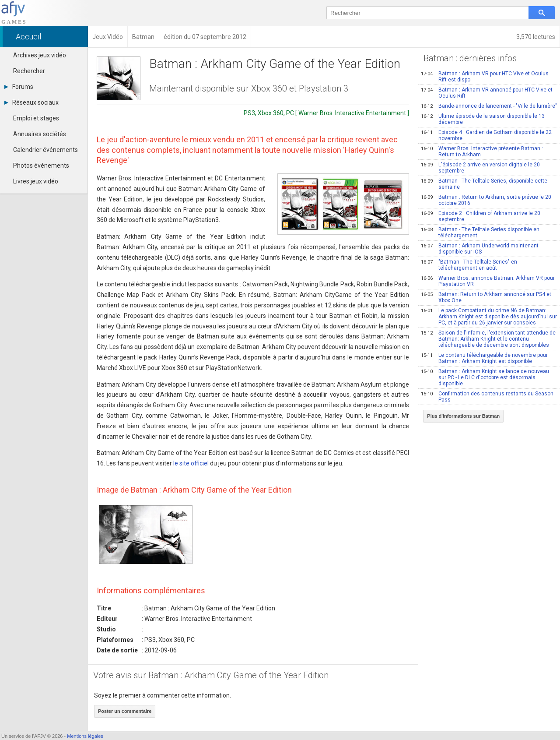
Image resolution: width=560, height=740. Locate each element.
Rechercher (29, 71)
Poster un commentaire (125, 711)
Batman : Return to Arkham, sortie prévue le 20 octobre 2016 (486, 200)
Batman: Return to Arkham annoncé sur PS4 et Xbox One (486, 297)
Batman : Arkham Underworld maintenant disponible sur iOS (480, 249)
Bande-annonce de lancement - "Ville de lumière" (489, 106)
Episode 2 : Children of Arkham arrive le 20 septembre (481, 216)
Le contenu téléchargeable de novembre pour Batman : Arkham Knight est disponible (484, 358)
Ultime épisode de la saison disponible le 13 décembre (483, 119)
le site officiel (191, 463)
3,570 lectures (536, 37)
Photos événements (41, 166)
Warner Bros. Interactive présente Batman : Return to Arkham (482, 152)
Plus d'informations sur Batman (463, 416)
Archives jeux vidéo (40, 55)
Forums (19, 87)
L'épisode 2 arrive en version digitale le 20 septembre (480, 168)
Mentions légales (85, 736)
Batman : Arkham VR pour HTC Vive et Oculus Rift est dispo (485, 77)
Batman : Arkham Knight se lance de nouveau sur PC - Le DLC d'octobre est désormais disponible (485, 377)
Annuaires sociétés (40, 134)
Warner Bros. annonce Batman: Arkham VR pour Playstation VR (488, 281)
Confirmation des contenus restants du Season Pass (487, 397)
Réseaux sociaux (31, 102)
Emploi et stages (36, 118)
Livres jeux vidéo (36, 181)
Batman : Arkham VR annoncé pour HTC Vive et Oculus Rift (487, 93)
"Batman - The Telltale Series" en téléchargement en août (469, 265)
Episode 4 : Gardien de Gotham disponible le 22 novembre (486, 135)
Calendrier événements (45, 150)
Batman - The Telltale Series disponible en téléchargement (480, 233)
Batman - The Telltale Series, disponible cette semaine (484, 184)
